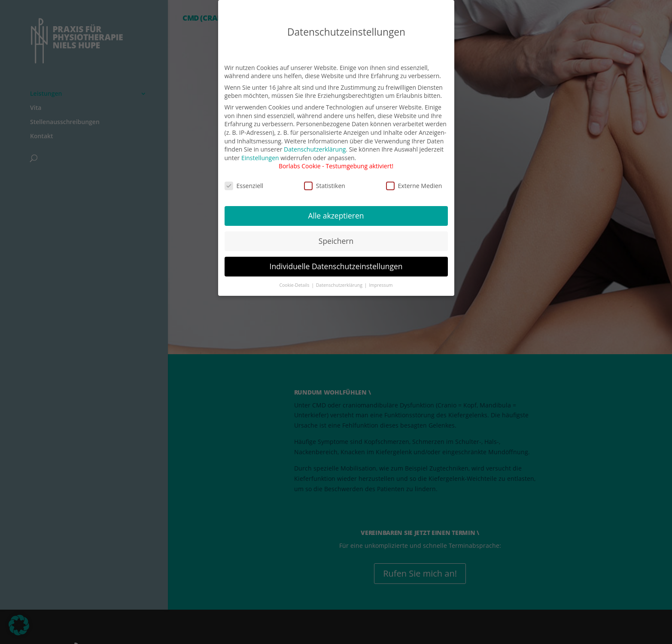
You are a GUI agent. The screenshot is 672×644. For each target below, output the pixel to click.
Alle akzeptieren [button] (336, 210)
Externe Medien (414, 180)
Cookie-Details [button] (295, 279)
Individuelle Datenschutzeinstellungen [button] (336, 260)
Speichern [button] (336, 235)
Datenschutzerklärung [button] (340, 279)
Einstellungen (260, 152)
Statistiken (325, 180)
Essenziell (244, 180)
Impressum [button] (381, 279)
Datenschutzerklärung (315, 143)
